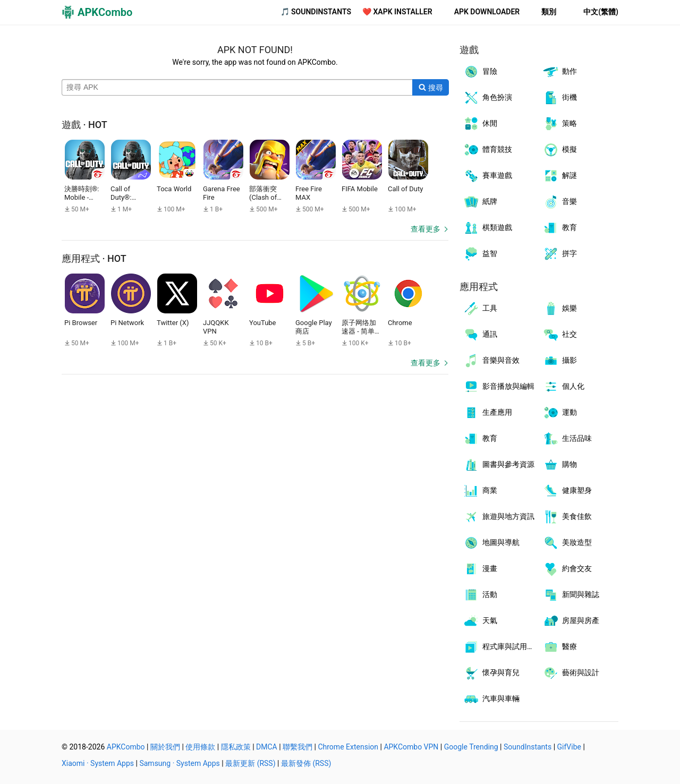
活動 (480, 595)
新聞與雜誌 (571, 595)
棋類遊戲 (487, 228)
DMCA (267, 747)
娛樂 (560, 309)
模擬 (560, 150)
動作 (560, 72)
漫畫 (480, 569)
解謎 (560, 176)
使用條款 (200, 747)
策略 (560, 124)
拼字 (560, 254)
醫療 (560, 647)
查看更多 (426, 229)
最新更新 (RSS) (250, 763)
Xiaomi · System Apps (98, 763)
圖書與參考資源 (499, 465)
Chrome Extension (348, 747)
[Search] (431, 88)
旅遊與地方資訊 (499, 517)
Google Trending (471, 747)
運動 (560, 413)
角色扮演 (487, 98)
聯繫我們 (297, 747)
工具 (480, 309)
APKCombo (126, 747)
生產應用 (487, 413)
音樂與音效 (491, 361)
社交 (560, 335)
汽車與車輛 (491, 699)
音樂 (560, 202)
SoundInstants (528, 747)
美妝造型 (567, 543)
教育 (560, 228)
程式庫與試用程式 (501, 647)
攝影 (560, 361)
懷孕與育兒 (491, 673)
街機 (560, 98)
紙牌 (480, 202)
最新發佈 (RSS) (306, 763)
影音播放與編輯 (499, 387)
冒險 (480, 72)
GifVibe (569, 747)
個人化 (563, 387)
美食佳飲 (567, 517)
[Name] (237, 88)
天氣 (480, 621)
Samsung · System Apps (179, 763)
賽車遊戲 (487, 176)
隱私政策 (236, 747)
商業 (480, 491)
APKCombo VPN (411, 747)
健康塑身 (567, 491)
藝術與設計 (571, 673)
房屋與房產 (571, 621)
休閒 (480, 124)
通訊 (480, 335)
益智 (480, 254)
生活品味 (567, 439)
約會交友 (567, 569)
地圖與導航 (491, 543)
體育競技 (487, 150)
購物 (560, 465)
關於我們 (165, 747)
